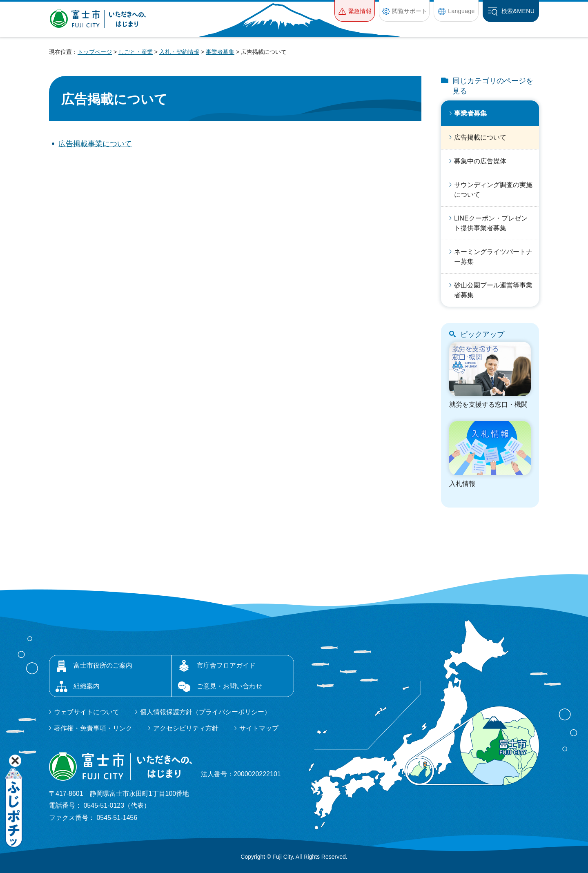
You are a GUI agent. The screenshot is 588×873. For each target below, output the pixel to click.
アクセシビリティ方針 (186, 728)
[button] (355, 11)
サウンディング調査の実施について (493, 190)
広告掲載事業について (95, 144)
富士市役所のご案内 (103, 665)
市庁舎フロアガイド (226, 665)
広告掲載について (480, 137)
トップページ (95, 52)
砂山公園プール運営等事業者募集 (493, 290)
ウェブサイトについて (87, 712)
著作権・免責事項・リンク (93, 728)
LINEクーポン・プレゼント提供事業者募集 (491, 223)
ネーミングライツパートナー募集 (493, 257)
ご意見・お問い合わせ (229, 686)
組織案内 (87, 686)
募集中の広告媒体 (480, 161)
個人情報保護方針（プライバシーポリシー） (205, 712)
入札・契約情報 (179, 52)
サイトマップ (259, 728)
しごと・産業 (136, 52)
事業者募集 (220, 52)
